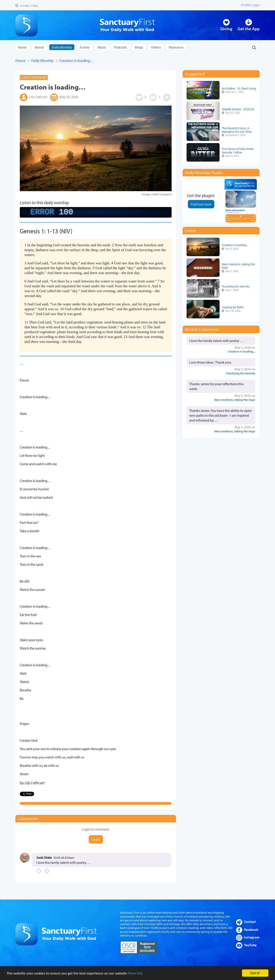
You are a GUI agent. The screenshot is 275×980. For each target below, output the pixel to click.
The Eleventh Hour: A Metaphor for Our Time (237, 130)
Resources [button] (176, 47)
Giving (226, 29)
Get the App (249, 29)
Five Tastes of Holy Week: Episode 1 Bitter (238, 150)
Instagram (252, 937)
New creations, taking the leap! (238, 266)
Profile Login (250, 5)
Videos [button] (156, 47)
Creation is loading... (235, 245)
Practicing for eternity (236, 286)
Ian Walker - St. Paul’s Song (239, 88)
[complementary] (96, 212)
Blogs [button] (139, 47)
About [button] (39, 47)
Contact (250, 922)
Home (22, 47)
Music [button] (102, 47)
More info (135, 973)
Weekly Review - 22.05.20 (238, 109)
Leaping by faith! (233, 307)
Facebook (251, 930)
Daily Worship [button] (62, 47)
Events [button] (85, 47)
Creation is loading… (77, 61)
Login (96, 839)
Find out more (201, 204)
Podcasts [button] (120, 47)
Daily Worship (42, 61)
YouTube (250, 945)
